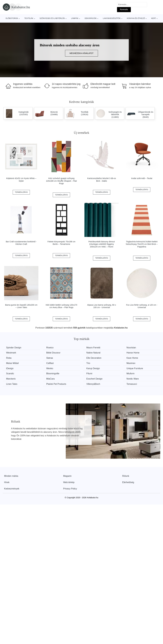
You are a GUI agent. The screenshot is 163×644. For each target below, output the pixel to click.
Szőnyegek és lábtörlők (52, 18)
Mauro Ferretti (94, 348)
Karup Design (94, 368)
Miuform (132, 374)
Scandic (10, 374)
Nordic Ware (134, 379)
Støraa (50, 358)
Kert (153, 18)
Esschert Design (95, 379)
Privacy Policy (70, 489)
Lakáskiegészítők (112, 18)
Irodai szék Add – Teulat (142, 178)
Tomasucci (133, 384)
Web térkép (69, 482)
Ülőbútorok (12, 18)
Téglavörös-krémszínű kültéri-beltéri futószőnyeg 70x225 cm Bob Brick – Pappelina (142, 244)
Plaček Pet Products (57, 384)
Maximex (132, 363)
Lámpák (75, 18)
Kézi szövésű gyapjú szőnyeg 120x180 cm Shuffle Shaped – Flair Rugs (61, 181)
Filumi (90, 374)
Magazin (67, 476)
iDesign (10, 368)
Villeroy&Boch (94, 384)
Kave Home (133, 358)
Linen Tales (12, 384)
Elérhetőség (128, 482)
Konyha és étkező (136, 18)
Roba (9, 358)
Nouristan (132, 348)
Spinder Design (14, 348)
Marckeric (11, 379)
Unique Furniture (136, 368)
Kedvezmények (12, 489)
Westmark (11, 353)
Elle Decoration (95, 358)
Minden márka (11, 476)
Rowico (50, 348)
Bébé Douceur (54, 353)
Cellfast (50, 363)
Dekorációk (91, 18)
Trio (89, 363)
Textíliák (29, 18)
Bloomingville (53, 374)
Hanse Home (134, 353)
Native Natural (94, 353)
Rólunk (126, 476)
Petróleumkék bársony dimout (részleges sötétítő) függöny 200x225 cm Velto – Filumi (102, 244)
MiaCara (51, 379)
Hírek (7, 482)
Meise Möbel (13, 363)
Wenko (50, 368)
